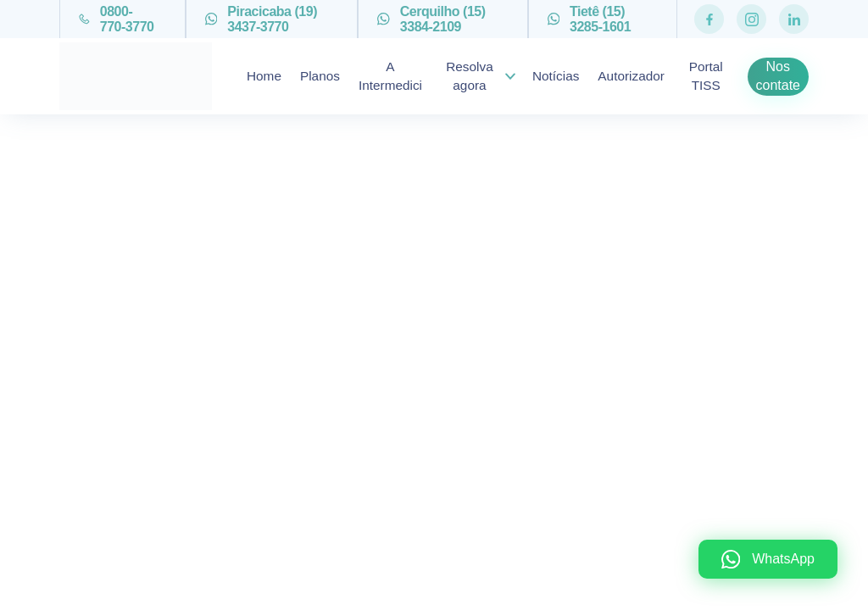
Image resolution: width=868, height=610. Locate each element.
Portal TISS (706, 76)
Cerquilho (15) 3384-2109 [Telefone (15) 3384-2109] (431, 19)
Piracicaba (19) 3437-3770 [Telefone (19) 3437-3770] (261, 19)
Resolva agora (470, 76)
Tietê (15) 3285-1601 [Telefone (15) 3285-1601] (590, 19)
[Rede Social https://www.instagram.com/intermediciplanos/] (751, 19)
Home (264, 76)
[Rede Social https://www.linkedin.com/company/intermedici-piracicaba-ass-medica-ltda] (794, 19)
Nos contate (778, 76)
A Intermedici (390, 76)
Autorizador (631, 76)
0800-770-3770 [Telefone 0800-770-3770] (117, 19)
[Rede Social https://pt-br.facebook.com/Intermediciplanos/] (709, 19)
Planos (320, 76)
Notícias (556, 76)
